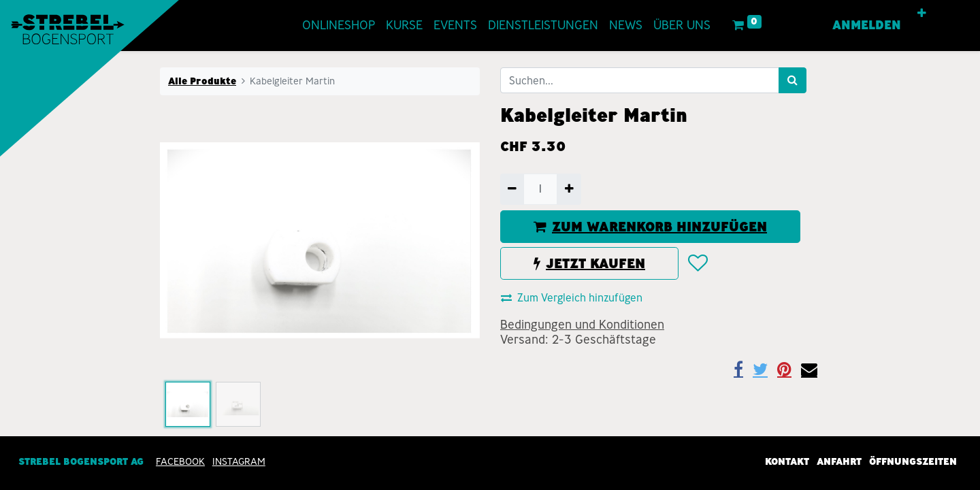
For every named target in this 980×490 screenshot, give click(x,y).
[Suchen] (793, 80)
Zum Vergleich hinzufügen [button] (572, 298)
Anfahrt (839, 461)
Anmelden (882, 25)
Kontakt (787, 461)
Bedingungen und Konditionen (582, 325)
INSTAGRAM (239, 461)
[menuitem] (324, 26)
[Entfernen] (512, 189)
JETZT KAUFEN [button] (589, 263)
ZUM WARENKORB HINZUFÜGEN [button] (650, 227)
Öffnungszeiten (913, 461)
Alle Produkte (202, 81)
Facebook (180, 461)
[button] (937, 14)
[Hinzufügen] (569, 189)
